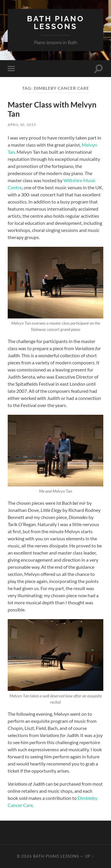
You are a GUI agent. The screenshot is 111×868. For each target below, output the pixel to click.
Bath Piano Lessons (56, 22)
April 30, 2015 (22, 125)
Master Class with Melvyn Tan (52, 109)
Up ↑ (89, 856)
